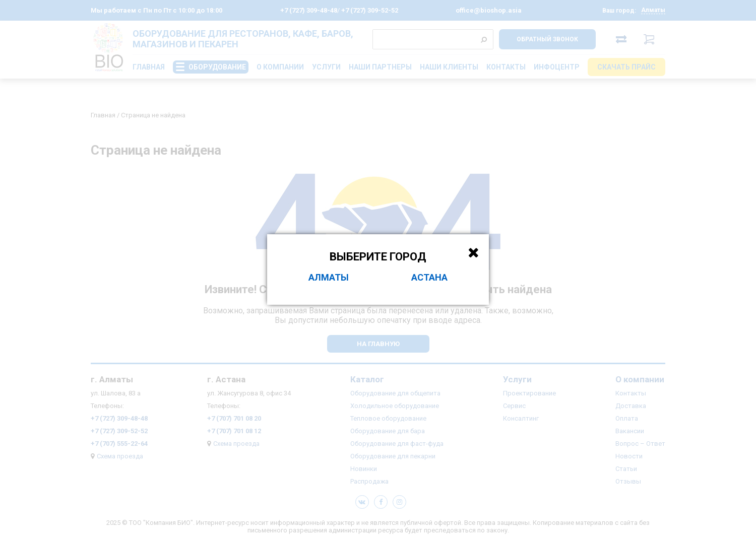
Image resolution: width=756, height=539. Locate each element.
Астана (429, 277)
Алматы (329, 277)
